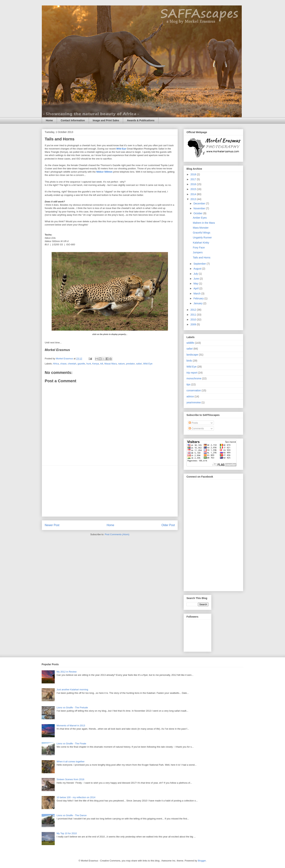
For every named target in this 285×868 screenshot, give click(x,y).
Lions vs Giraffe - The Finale (71, 744)
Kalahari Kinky (201, 243)
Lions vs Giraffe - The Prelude (72, 708)
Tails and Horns (202, 258)
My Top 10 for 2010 (67, 833)
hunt (89, 364)
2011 (194, 315)
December (200, 203)
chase (63, 364)
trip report (192, 373)
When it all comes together (71, 762)
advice (190, 396)
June (196, 279)
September (200, 264)
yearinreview (194, 402)
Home (49, 120)
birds (189, 361)
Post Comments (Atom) (117, 534)
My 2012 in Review (67, 672)
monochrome (194, 378)
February (199, 298)
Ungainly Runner (202, 238)
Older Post (168, 525)
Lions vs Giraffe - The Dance (72, 815)
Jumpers (198, 252)
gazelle (81, 364)
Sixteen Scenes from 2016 (70, 779)
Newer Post (52, 525)
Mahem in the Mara (204, 223)
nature (121, 364)
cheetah (72, 364)
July (196, 274)
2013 (194, 199)
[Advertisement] (110, 491)
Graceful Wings (202, 233)
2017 (194, 179)
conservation (194, 390)
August (198, 269)
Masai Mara (111, 364)
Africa (56, 364)
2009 (194, 324)
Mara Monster (201, 228)
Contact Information (73, 120)
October (198, 213)
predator (131, 364)
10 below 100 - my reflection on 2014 (76, 797)
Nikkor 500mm (104, 172)
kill (102, 364)
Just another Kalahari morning (72, 690)
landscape (192, 355)
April (196, 288)
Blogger (202, 861)
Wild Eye (121, 149)
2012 (194, 310)
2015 (194, 189)
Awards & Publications (141, 120)
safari (139, 364)
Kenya (96, 364)
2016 (194, 184)
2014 (194, 194)
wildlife (190, 343)
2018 (194, 174)
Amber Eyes (200, 218)
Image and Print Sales (106, 120)
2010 (194, 320)
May (196, 284)
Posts (193, 423)
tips (188, 384)
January (198, 303)
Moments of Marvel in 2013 (71, 726)
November (200, 208)
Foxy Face (199, 248)
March (197, 294)
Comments (196, 428)
